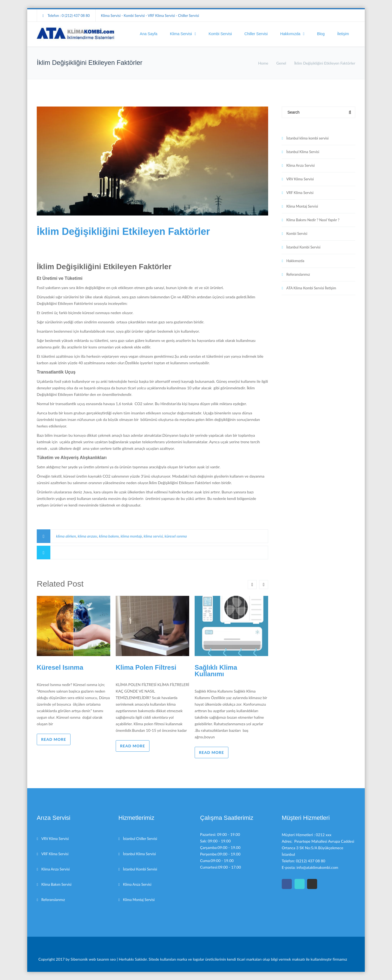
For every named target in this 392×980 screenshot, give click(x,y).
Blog (321, 34)
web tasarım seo (103, 959)
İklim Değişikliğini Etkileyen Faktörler (123, 231)
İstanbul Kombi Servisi (303, 247)
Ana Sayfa (149, 34)
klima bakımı (109, 536)
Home (263, 63)
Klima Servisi (181, 34)
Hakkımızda (290, 34)
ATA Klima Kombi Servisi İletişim (311, 288)
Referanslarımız (298, 274)
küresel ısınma (176, 536)
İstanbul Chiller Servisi (140, 839)
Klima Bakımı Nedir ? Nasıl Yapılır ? (313, 220)
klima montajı (131, 536)
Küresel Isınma (60, 667)
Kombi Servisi (220, 34)
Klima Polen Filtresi (146, 667)
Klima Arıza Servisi (301, 165)
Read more (54, 739)
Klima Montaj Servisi (302, 206)
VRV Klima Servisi (300, 179)
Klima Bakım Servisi (56, 884)
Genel (281, 63)
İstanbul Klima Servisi (303, 152)
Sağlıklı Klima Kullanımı (216, 671)
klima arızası (88, 536)
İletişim (343, 34)
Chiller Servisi (256, 34)
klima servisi (153, 536)
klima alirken (66, 536)
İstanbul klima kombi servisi (307, 138)
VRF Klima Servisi (300, 193)
